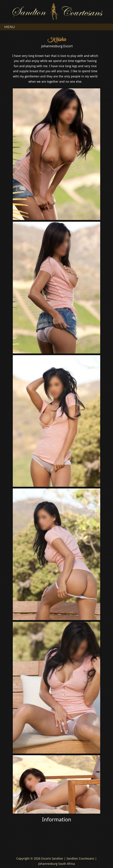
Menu (10, 27)
